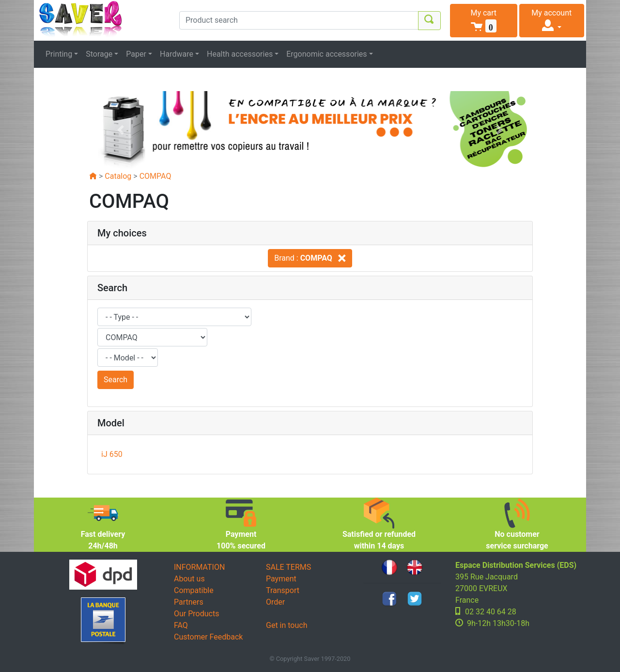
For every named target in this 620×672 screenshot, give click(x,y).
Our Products (196, 614)
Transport (283, 590)
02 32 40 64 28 (491, 612)
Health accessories (240, 54)
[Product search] (299, 20)
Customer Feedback (208, 637)
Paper (136, 54)
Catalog (118, 176)
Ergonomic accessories (326, 54)
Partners (189, 602)
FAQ (181, 625)
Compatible (194, 590)
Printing (59, 54)
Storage (99, 54)
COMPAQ (155, 176)
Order (275, 602)
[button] (484, 21)
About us (189, 579)
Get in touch (287, 625)
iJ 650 (112, 454)
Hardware (177, 54)
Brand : (310, 258)
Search (116, 380)
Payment (281, 579)
